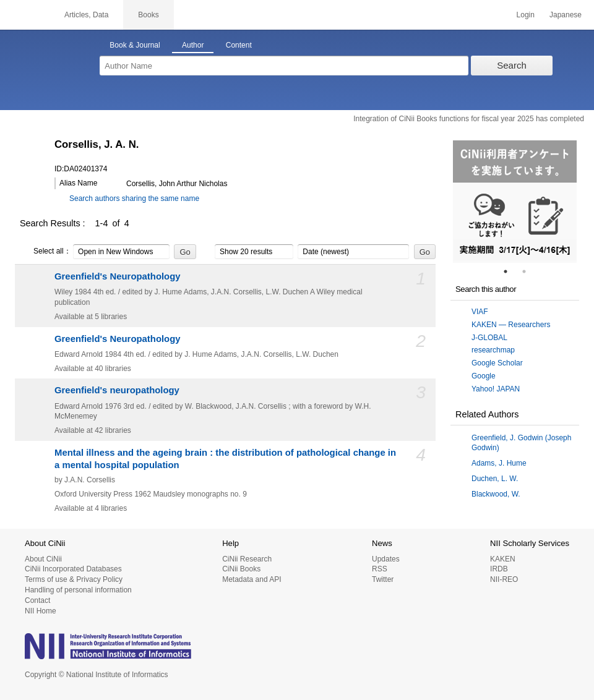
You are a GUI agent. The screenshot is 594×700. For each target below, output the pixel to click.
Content (239, 45)
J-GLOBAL (489, 338)
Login (526, 15)
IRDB (499, 569)
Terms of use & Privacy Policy (74, 579)
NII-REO (504, 579)
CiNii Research (247, 559)
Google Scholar (497, 363)
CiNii (25, 15)
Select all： (45, 252)
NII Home (41, 611)
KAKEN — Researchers (511, 325)
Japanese (566, 15)
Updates (386, 559)
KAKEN (503, 559)
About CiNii (43, 559)
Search (512, 65)
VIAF (480, 312)
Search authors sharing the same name (134, 198)
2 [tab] (529, 271)
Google (484, 376)
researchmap (493, 350)
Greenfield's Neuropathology (118, 276)
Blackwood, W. (496, 494)
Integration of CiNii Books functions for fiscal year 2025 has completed (469, 119)
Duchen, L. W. (495, 479)
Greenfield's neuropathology (117, 390)
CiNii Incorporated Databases (73, 569)
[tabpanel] (515, 202)
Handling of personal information (78, 590)
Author (193, 45)
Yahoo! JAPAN (496, 389)
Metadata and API (252, 579)
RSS (380, 569)
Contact (37, 600)
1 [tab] (510, 271)
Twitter (383, 579)
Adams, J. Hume (499, 463)
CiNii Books (241, 569)
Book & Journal (135, 45)
